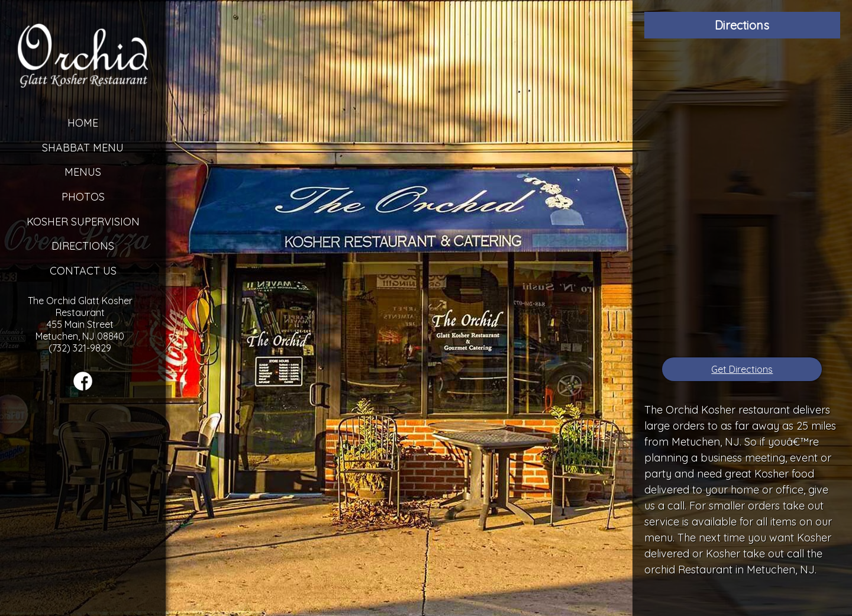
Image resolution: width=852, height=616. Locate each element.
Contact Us (83, 271)
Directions (83, 246)
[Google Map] (742, 198)
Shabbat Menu (83, 148)
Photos (83, 197)
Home (83, 123)
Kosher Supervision (83, 222)
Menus (83, 172)
